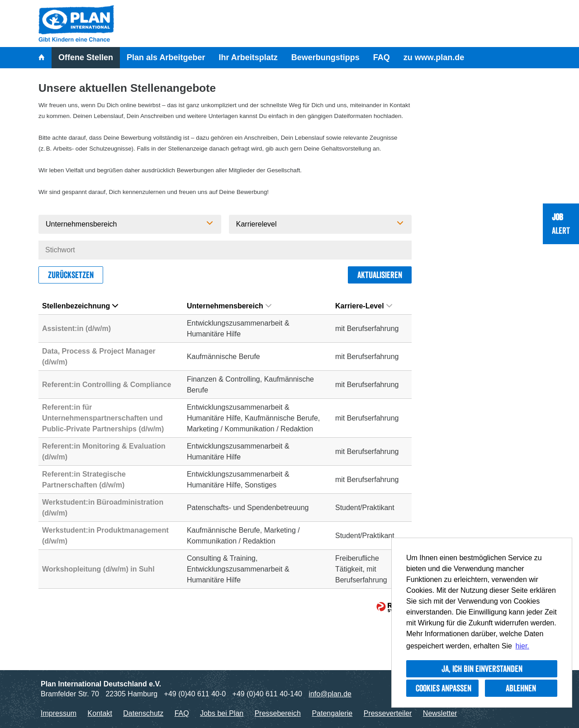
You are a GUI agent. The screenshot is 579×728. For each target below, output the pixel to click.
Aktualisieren (380, 275)
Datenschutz (143, 713)
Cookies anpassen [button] (444, 688)
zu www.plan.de (434, 57)
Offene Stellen (86, 57)
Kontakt (100, 713)
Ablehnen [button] (521, 688)
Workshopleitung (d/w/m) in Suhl (98, 569)
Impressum (59, 713)
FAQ (382, 57)
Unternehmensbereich (229, 306)
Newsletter (440, 713)
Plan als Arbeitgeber (166, 57)
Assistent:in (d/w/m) (76, 329)
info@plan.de (330, 694)
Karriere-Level (364, 306)
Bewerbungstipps (325, 57)
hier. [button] (522, 646)
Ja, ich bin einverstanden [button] (482, 669)
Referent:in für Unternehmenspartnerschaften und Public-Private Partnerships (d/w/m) (103, 418)
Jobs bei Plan (222, 713)
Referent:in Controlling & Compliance (107, 385)
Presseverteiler (388, 713)
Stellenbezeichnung (80, 306)
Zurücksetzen (71, 275)
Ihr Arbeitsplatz (248, 57)
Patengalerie (332, 713)
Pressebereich (278, 713)
